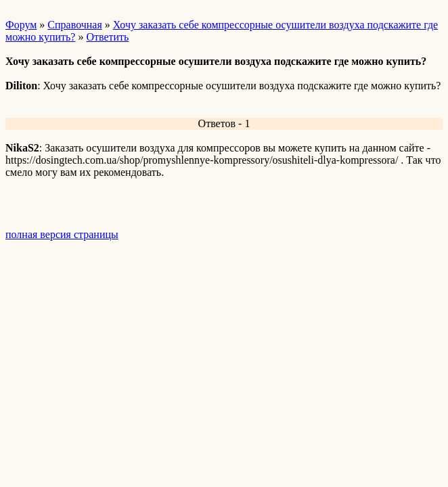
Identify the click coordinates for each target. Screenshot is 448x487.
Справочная (74, 25)
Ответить (107, 37)
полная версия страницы (62, 234)
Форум (21, 25)
